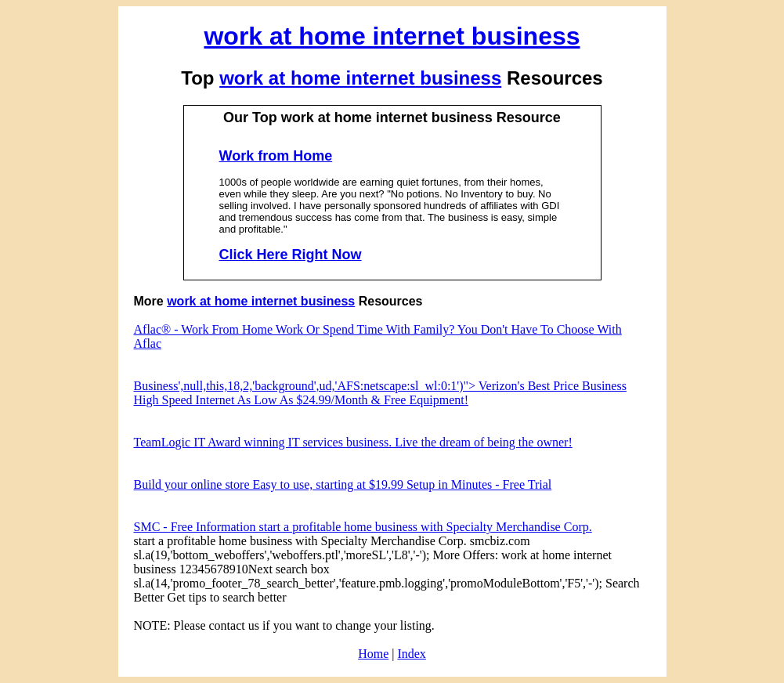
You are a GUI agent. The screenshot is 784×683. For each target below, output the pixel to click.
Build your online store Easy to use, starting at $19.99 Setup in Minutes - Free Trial (343, 484)
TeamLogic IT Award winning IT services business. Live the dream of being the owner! (353, 442)
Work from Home (276, 156)
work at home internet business (392, 36)
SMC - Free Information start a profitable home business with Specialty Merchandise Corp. (363, 527)
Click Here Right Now (291, 255)
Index (411, 654)
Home (373, 654)
